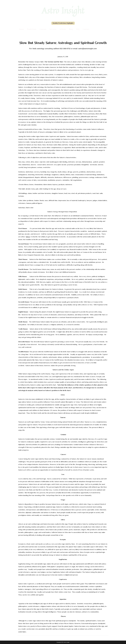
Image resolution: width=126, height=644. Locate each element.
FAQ (78, 29)
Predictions (32, 29)
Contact (86, 29)
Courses (43, 29)
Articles (63, 29)
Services (53, 29)
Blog (71, 29)
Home (21, 29)
